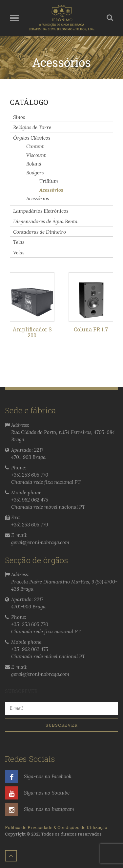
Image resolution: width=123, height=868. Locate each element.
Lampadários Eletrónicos (41, 211)
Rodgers (35, 173)
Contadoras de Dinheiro (40, 232)
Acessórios (51, 190)
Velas (19, 253)
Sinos (19, 117)
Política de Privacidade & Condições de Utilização (56, 827)
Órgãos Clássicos (32, 138)
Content (35, 146)
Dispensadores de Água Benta (45, 221)
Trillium (49, 181)
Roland (34, 164)
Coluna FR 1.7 (91, 329)
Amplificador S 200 (32, 332)
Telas (19, 242)
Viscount (36, 155)
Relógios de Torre (32, 127)
